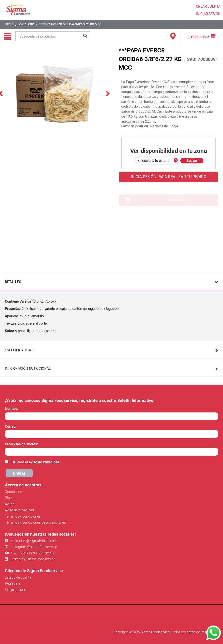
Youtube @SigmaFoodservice (30, 553)
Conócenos (14, 492)
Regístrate (13, 583)
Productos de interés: (21, 444)
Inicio (9, 24)
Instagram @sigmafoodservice (31, 547)
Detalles (13, 282)
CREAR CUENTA (208, 6)
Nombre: (12, 409)
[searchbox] (7, 451)
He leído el (35, 462)
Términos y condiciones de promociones (35, 522)
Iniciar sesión (15, 590)
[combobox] (111, 452)
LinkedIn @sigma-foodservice (30, 559)
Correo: (11, 426)
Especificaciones (20, 350)
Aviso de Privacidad (44, 462)
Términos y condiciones (23, 516)
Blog (8, 498)
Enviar (19, 473)
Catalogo (27, 24)
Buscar (192, 161)
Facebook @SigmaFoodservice (31, 541)
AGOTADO (177, 200)
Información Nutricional (28, 368)
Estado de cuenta (18, 577)
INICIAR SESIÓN (208, 14)
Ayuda (10, 504)
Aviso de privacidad (19, 510)
